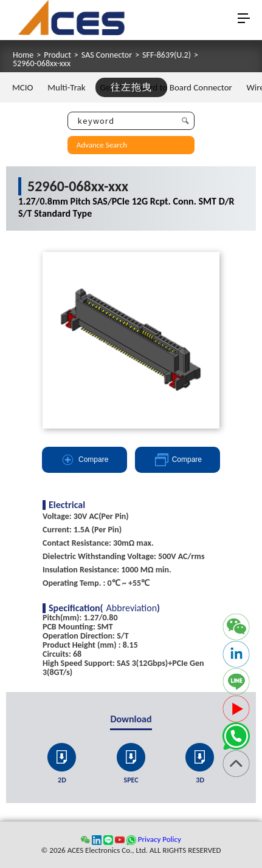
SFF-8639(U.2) (167, 55)
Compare (84, 460)
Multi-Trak (66, 87)
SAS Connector (107, 55)
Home (23, 55)
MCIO (23, 87)
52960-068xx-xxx (42, 64)
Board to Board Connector (184, 87)
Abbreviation (132, 608)
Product (57, 55)
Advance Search (102, 145)
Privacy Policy (160, 839)
